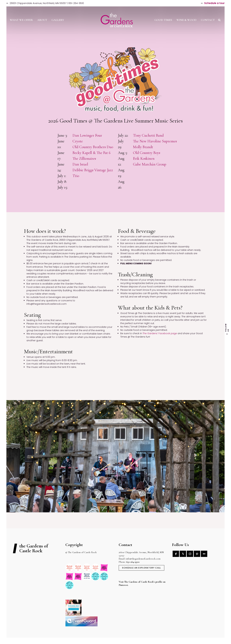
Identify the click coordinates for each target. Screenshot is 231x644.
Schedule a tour (214, 3)
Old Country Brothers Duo (93, 147)
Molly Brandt (143, 147)
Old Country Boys (147, 153)
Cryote (78, 141)
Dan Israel (80, 164)
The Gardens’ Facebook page (160, 333)
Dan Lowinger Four (87, 135)
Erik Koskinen (144, 159)
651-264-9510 (133, 562)
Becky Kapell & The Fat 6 (92, 153)
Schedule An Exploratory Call (141, 568)
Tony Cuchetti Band (148, 135)
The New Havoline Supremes (155, 141)
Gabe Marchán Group (150, 164)
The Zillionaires (84, 159)
